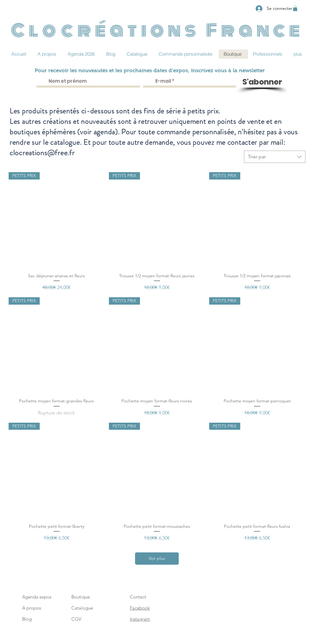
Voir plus (157, 558)
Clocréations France (158, 30)
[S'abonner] (262, 82)
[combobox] (275, 157)
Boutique (81, 597)
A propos (32, 608)
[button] (295, 8)
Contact (138, 597)
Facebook (140, 608)
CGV (76, 619)
